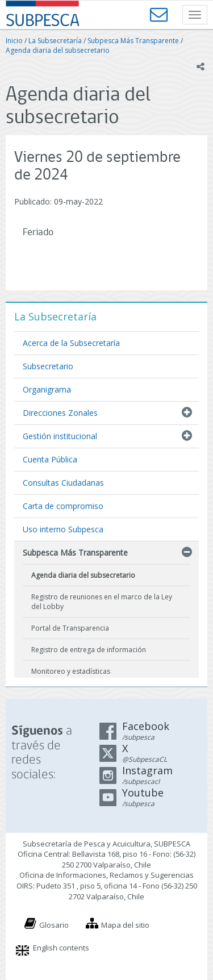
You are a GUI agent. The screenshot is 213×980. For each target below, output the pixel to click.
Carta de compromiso (63, 506)
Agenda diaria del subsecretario (58, 50)
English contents (61, 948)
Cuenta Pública (50, 459)
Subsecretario (48, 366)
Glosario (54, 925)
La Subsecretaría (55, 41)
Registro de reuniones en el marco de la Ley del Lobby (102, 602)
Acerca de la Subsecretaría (71, 343)
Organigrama (47, 389)
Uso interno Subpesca (63, 529)
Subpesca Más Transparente (133, 41)
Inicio (14, 41)
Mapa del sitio (125, 925)
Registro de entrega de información (89, 650)
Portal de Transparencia (70, 628)
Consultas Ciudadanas (63, 483)
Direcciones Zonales (60, 413)
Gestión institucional (60, 436)
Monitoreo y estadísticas (71, 671)
